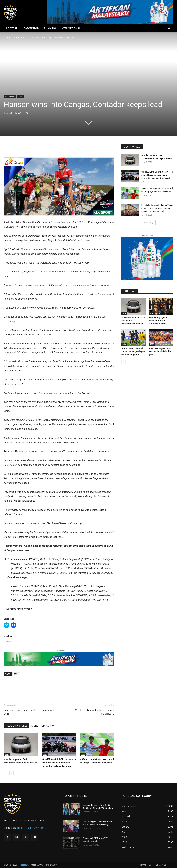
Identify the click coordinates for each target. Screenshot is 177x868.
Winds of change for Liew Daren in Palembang (95, 712)
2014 (16, 674)
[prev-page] (6, 773)
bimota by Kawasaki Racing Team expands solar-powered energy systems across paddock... (157, 208)
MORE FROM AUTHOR (43, 726)
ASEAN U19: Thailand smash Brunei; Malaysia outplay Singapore (133, 351)
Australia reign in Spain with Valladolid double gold (161, 351)
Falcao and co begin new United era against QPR (29, 712)
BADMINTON (31, 28)
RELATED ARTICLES (17, 726)
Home (7, 38)
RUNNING (50, 28)
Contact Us (161, 865)
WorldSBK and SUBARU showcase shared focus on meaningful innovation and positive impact (59, 763)
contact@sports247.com (31, 828)
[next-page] (11, 773)
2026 (7, 755)
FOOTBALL (13, 28)
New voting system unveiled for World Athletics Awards (159, 321)
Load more (147, 223)
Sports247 (24, 865)
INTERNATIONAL (71, 28)
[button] (169, 29)
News (20, 97)
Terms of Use (146, 865)
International (19, 38)
